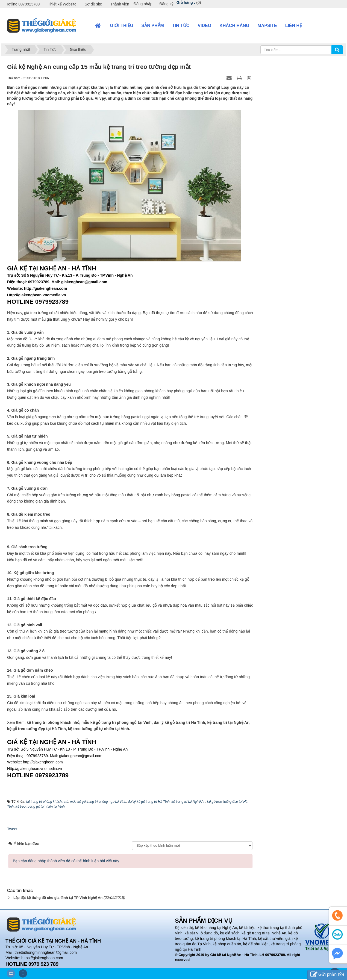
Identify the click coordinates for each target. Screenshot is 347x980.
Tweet (12, 829)
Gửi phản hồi (327, 975)
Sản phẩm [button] (153, 26)
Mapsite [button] (267, 26)
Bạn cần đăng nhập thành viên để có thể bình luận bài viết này (66, 861)
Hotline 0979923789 (23, 4)
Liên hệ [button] (294, 26)
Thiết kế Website (62, 4)
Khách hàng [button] (234, 26)
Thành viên (120, 4)
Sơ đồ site (93, 4)
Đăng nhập (143, 4)
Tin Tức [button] (181, 26)
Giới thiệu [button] (122, 26)
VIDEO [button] (204, 26)
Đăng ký (166, 4)
